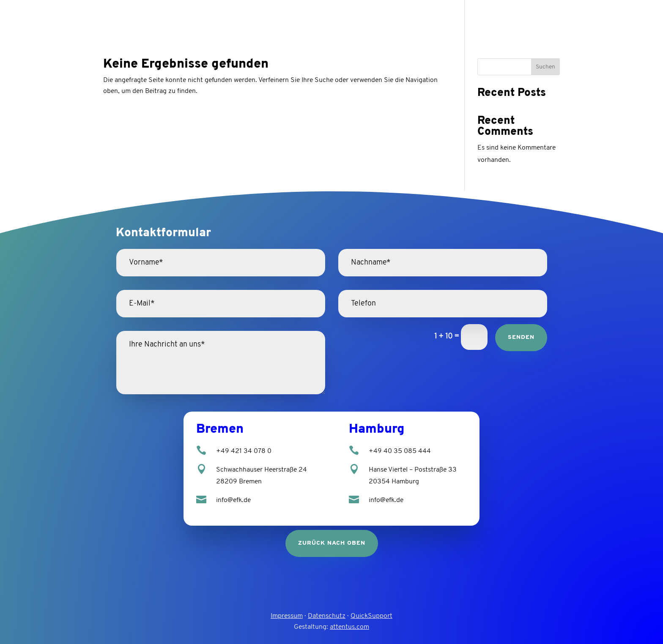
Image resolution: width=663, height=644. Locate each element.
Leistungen (509, 17)
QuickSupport (371, 616)
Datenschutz (327, 616)
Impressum (287, 616)
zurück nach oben (332, 543)
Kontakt (602, 17)
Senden (521, 337)
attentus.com (349, 627)
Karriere (563, 17)
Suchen (545, 67)
